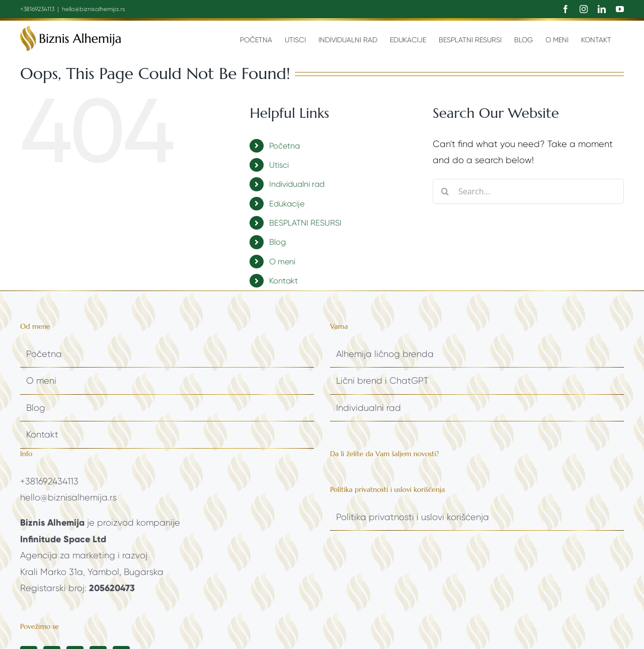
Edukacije (287, 204)
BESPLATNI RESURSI (305, 223)
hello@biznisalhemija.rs (94, 9)
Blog (277, 242)
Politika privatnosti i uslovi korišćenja (413, 517)
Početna (285, 146)
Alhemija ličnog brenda (385, 354)
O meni (282, 262)
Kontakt (284, 281)
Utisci (279, 165)
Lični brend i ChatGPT (382, 381)
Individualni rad (297, 184)
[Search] (445, 191)
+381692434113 (49, 481)
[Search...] (528, 191)
